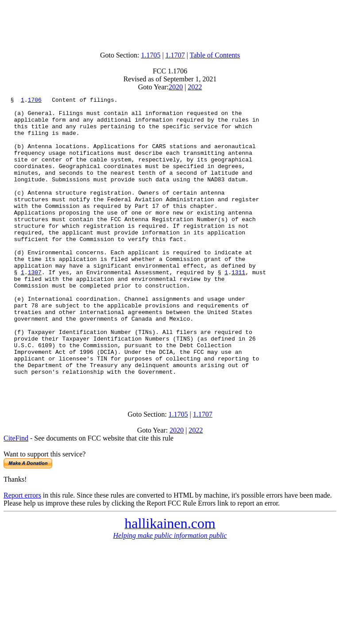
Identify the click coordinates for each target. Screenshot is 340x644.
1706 (35, 101)
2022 (195, 87)
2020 (176, 87)
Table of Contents (215, 55)
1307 (35, 308)
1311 (238, 308)
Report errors (22, 554)
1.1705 (151, 55)
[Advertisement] (170, 23)
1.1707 (175, 55)
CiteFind (16, 496)
